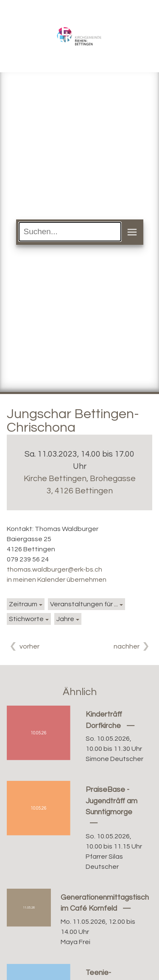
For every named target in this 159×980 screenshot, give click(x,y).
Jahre (65, 619)
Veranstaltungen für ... (84, 604)
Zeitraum (23, 604)
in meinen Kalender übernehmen (57, 580)
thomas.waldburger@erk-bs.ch (54, 569)
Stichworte (26, 619)
